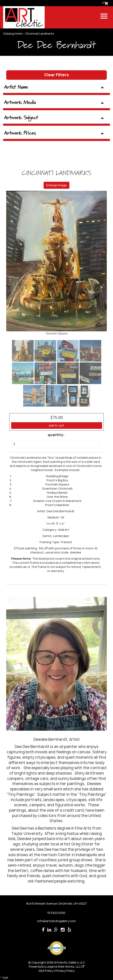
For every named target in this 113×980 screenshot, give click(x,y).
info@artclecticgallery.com (57, 921)
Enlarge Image (56, 185)
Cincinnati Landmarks (40, 34)
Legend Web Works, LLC (65, 967)
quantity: (56, 435)
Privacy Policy (65, 971)
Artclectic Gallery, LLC (70, 962)
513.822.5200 (56, 913)
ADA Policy (46, 971)
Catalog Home (13, 34)
